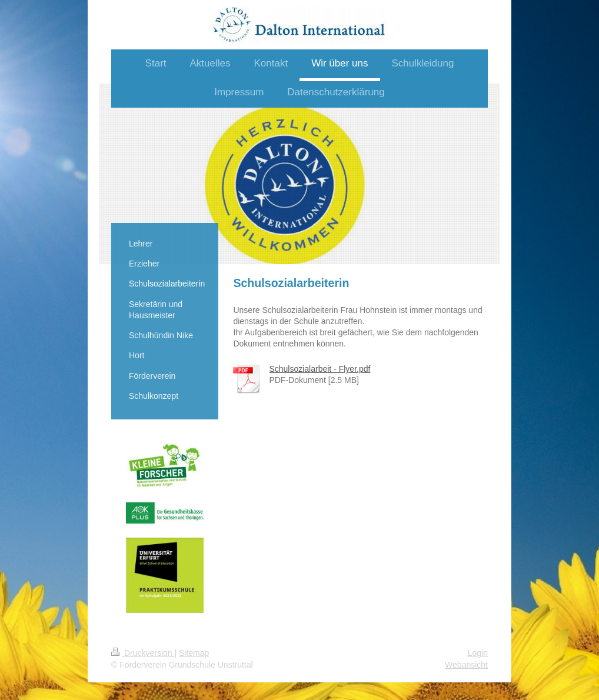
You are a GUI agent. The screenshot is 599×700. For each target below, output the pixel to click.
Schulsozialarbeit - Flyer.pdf (320, 369)
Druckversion (143, 653)
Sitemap (194, 653)
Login (478, 653)
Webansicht (466, 665)
